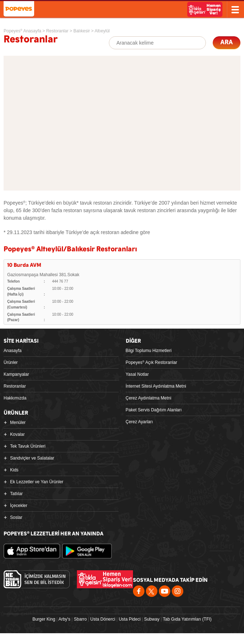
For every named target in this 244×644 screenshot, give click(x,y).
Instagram (178, 591)
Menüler (18, 423)
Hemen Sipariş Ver (205, 9)
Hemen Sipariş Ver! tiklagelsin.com (105, 579)
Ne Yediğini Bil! (176, 10)
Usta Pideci (130, 619)
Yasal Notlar (137, 374)
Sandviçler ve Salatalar (32, 458)
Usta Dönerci (103, 619)
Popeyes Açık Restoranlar (151, 362)
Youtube (165, 591)
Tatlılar (16, 494)
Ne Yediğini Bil (37, 579)
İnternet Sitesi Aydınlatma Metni (156, 386)
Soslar (16, 517)
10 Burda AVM (24, 265)
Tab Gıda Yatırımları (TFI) (187, 619)
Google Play (87, 551)
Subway (152, 619)
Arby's (65, 619)
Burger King (44, 619)
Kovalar (17, 434)
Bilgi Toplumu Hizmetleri (149, 351)
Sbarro (80, 619)
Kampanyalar (16, 374)
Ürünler (11, 362)
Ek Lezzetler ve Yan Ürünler (37, 482)
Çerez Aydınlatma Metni (149, 398)
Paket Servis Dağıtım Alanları (154, 410)
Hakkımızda (15, 398)
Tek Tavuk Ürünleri (28, 446)
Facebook (139, 591)
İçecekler (19, 506)
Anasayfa (13, 351)
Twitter (152, 591)
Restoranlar (15, 386)
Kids (14, 470)
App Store (32, 551)
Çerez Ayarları (139, 422)
